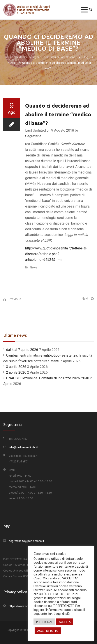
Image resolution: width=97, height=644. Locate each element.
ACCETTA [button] (65, 622)
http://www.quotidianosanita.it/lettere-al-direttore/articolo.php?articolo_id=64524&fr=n (56, 254)
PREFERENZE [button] (44, 622)
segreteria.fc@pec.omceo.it (26, 541)
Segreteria (33, 136)
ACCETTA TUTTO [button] (48, 631)
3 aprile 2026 (16, 367)
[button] (84, 10)
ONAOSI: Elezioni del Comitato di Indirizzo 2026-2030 (48, 378)
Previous (15, 299)
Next (85, 299)
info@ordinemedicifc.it (23, 447)
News (34, 267)
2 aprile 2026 (16, 372)
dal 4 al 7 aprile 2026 (22, 350)
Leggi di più (62, 614)
